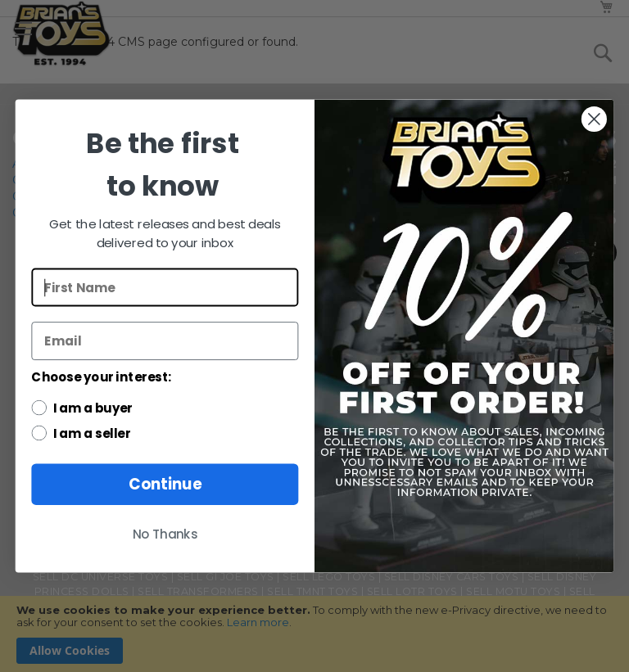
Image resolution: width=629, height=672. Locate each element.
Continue (165, 485)
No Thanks (165, 534)
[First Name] (165, 288)
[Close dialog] (594, 119)
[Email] (165, 341)
